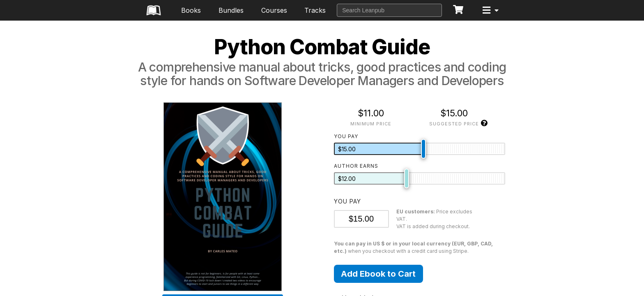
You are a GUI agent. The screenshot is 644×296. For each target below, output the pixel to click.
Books (191, 10)
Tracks (315, 10)
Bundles (231, 10)
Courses (274, 10)
